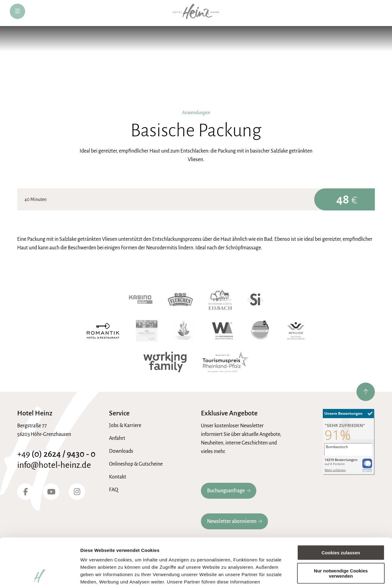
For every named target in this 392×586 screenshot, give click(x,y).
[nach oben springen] (366, 392)
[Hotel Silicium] (255, 300)
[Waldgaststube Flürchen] (180, 300)
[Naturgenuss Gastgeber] (184, 331)
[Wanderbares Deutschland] (260, 331)
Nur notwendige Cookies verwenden (341, 526)
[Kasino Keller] (141, 300)
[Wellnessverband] (296, 331)
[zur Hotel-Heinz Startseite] (196, 13)
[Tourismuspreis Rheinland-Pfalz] (226, 362)
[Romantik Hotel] (103, 331)
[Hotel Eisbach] (220, 300)
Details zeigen (96, 574)
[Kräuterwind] (147, 331)
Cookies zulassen (341, 506)
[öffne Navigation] (17, 11)
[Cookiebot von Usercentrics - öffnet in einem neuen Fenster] (40, 574)
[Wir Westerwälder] (222, 331)
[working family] (165, 362)
